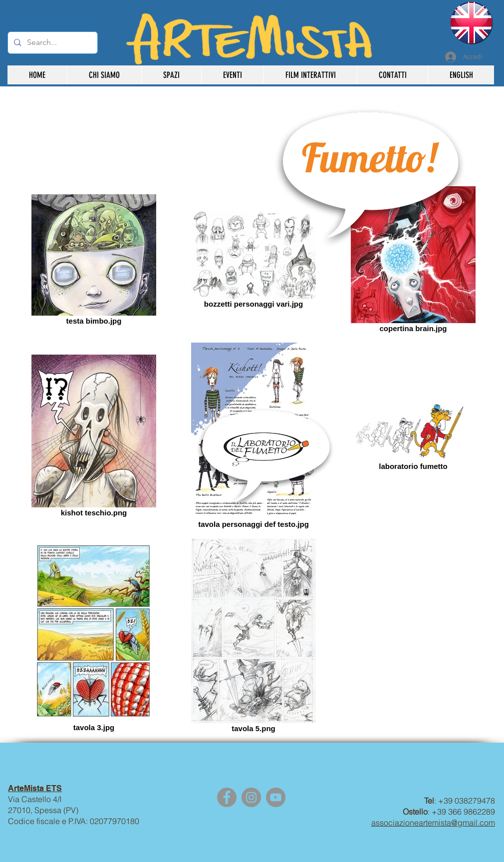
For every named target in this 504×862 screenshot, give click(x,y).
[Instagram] (251, 797)
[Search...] (52, 43)
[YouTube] (276, 797)
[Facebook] (227, 797)
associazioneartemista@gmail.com (433, 823)
